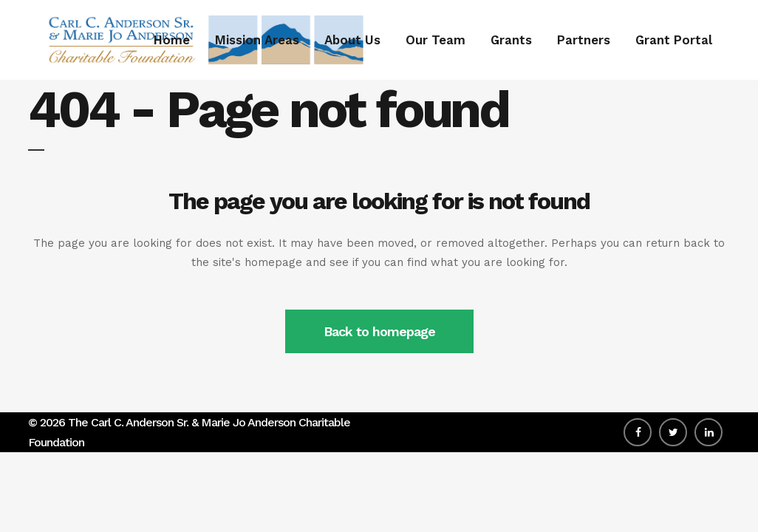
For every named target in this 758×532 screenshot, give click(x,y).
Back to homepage (379, 331)
